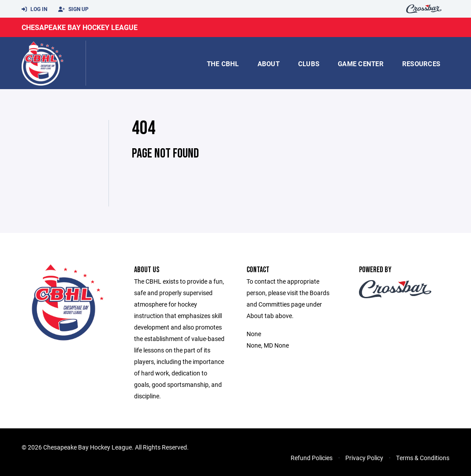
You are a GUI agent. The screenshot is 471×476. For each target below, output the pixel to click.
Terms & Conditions (423, 458)
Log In (34, 9)
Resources (421, 64)
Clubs (309, 64)
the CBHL (223, 64)
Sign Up (73, 9)
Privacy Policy (364, 458)
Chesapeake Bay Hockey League (80, 27)
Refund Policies (312, 458)
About (269, 64)
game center (361, 64)
